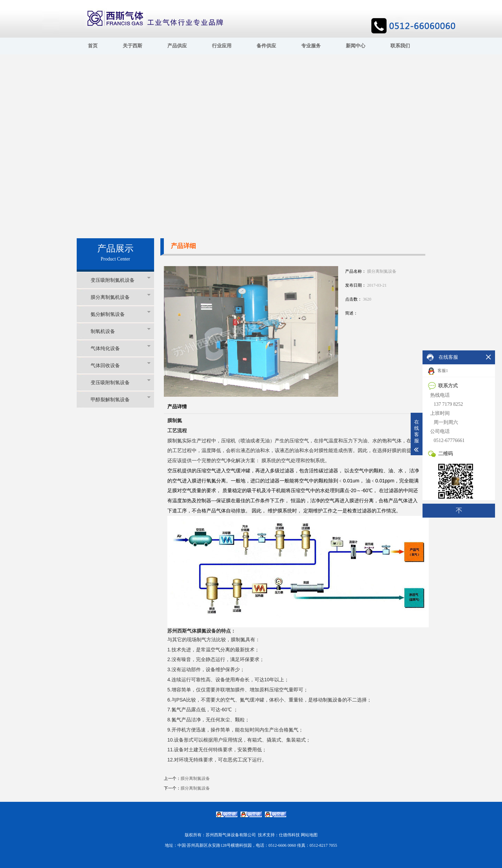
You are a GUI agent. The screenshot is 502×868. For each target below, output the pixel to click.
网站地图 (309, 835)
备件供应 (266, 46)
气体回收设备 (121, 365)
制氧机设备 (121, 331)
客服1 (438, 371)
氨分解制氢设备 (121, 314)
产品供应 (177, 46)
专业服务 (311, 46)
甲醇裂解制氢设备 (121, 399)
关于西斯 (132, 46)
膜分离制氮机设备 (121, 297)
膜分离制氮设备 (195, 778)
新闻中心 (356, 46)
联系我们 (400, 46)
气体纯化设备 (121, 348)
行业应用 (222, 46)
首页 (93, 46)
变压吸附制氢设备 (121, 382)
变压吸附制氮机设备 (121, 280)
